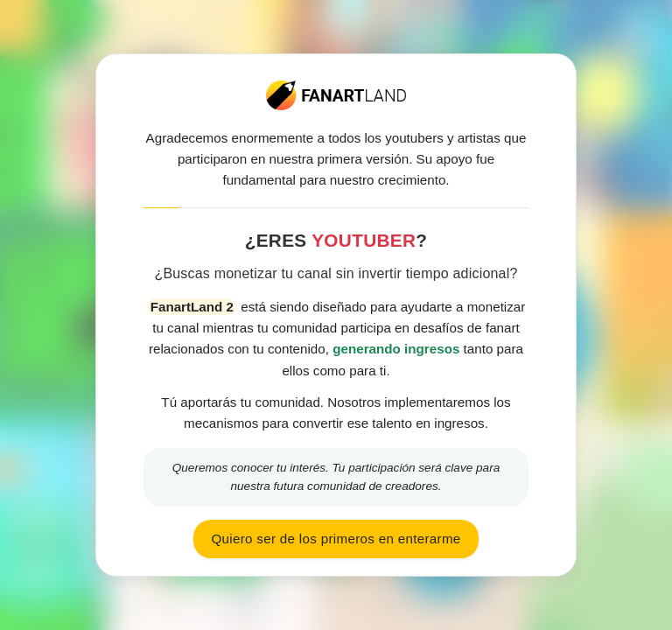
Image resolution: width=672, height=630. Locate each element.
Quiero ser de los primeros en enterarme (336, 539)
